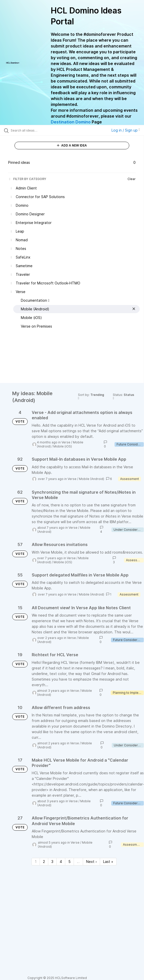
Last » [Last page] (108, 862)
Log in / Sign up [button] (126, 130)
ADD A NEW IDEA (72, 145)
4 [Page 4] (61, 862)
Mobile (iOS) (63, 446)
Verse (66, 442)
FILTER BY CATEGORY (27, 179)
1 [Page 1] (36, 862)
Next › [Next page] (91, 862)
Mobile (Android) (92, 479)
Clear (132, 179)
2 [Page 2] (44, 862)
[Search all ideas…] (39, 130)
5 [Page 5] (69, 862)
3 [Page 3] (52, 862)
